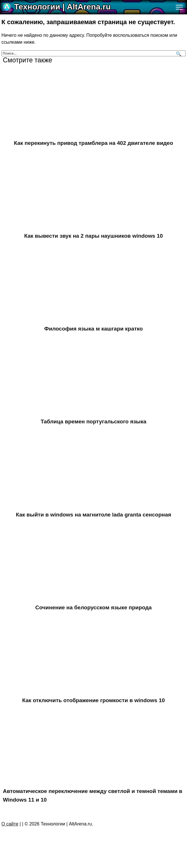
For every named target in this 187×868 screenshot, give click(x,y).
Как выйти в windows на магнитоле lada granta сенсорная (94, 517)
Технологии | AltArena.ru (62, 7)
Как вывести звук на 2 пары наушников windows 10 (94, 237)
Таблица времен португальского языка (93, 424)
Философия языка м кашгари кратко (93, 330)
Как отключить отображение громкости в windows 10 (94, 705)
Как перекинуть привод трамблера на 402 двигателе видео (93, 143)
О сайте (10, 830)
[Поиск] (178, 53)
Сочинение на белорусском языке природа (93, 611)
